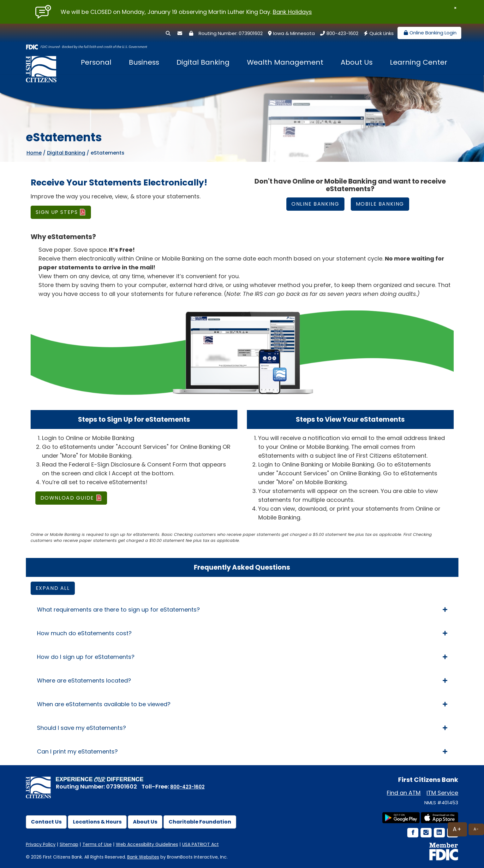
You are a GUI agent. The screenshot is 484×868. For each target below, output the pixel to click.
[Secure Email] (180, 33)
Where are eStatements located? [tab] (242, 680)
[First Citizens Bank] (43, 63)
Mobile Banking (380, 204)
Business (144, 62)
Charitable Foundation (200, 822)
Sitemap (69, 844)
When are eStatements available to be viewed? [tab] (242, 704)
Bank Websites (143, 857)
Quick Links (378, 33)
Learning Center (419, 62)
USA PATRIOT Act (200, 844)
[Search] (168, 33)
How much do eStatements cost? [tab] (242, 633)
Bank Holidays (292, 12)
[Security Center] (191, 33)
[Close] (455, 8)
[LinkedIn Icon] (439, 833)
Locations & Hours (97, 822)
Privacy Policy (41, 844)
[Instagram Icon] (426, 833)
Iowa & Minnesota (291, 33)
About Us (357, 62)
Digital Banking (203, 62)
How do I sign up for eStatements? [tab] (242, 657)
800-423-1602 (338, 33)
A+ (457, 829)
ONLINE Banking (315, 204)
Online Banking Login (429, 33)
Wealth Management (285, 62)
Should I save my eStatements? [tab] (242, 728)
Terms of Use (97, 844)
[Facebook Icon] (412, 833)
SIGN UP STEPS (57, 212)
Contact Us (46, 822)
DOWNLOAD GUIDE (67, 498)
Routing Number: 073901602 (231, 33)
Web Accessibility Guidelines (147, 844)
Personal (96, 62)
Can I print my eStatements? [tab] (242, 751)
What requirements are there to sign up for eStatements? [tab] (242, 610)
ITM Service (442, 793)
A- (476, 829)
